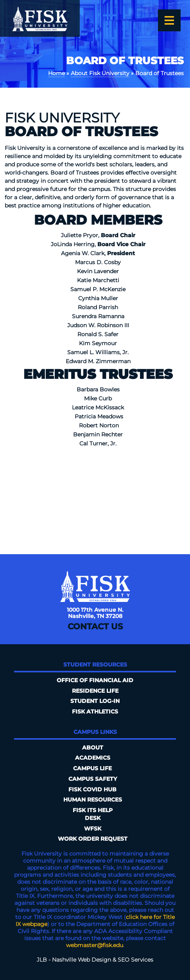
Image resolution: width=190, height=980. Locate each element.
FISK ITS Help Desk (93, 814)
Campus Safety (93, 779)
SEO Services (135, 960)
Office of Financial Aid (95, 680)
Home (56, 73)
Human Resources (93, 800)
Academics (93, 758)
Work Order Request (93, 839)
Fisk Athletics (95, 712)
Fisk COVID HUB (92, 789)
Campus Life (92, 768)
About (93, 748)
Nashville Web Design (82, 960)
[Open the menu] (169, 20)
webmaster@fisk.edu (95, 945)
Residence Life (95, 691)
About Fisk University (100, 73)
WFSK (93, 829)
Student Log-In (95, 701)
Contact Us (95, 626)
